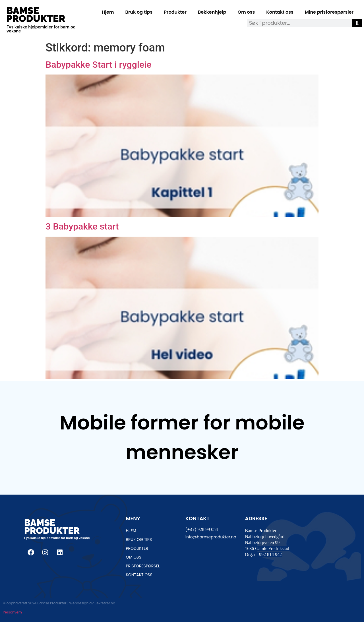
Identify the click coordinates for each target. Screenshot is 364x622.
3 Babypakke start (82, 226)
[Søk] (357, 23)
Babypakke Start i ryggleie (98, 65)
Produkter (175, 12)
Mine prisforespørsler (329, 12)
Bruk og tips (139, 12)
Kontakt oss (280, 12)
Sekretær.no (105, 603)
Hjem (108, 12)
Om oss (246, 12)
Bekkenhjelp (212, 12)
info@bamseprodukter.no (211, 537)
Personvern (12, 612)
